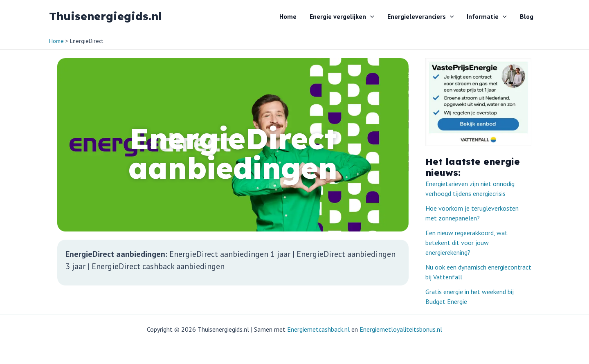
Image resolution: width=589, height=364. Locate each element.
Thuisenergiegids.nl (106, 16)
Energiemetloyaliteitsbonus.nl (401, 329)
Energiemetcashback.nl (318, 329)
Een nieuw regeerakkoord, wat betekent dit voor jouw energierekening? (466, 243)
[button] (370, 16)
